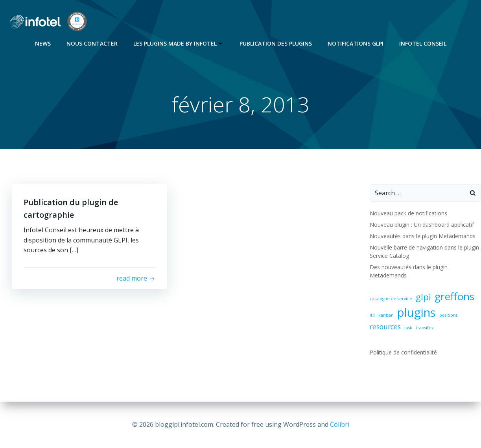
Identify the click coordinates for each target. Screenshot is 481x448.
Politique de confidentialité (403, 352)
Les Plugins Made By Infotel (179, 43)
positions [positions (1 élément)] (448, 315)
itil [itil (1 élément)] (372, 315)
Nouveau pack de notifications (408, 213)
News (43, 43)
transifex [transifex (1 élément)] (425, 328)
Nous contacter (92, 43)
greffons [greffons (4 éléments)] (454, 296)
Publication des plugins (276, 43)
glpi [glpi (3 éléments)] (423, 297)
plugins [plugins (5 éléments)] (416, 312)
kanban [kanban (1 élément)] (386, 315)
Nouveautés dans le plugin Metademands (423, 236)
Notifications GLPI (356, 43)
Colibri (340, 424)
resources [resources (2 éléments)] (385, 327)
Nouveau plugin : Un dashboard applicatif (422, 225)
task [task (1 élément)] (408, 328)
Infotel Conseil (423, 43)
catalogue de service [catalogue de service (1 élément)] (391, 299)
